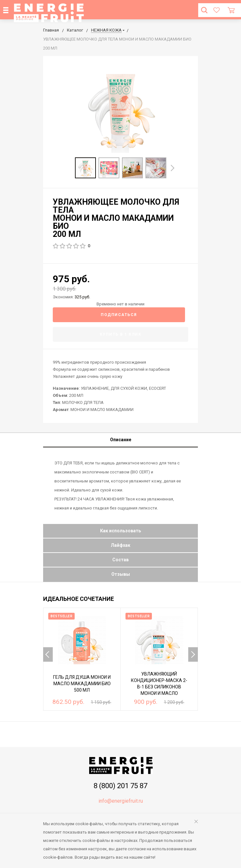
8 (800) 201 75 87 (120, 786)
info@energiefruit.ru (121, 801)
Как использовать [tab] (120, 531)
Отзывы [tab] (121, 574)
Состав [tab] (120, 560)
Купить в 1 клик (121, 334)
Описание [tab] (121, 440)
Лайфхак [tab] (120, 545)
